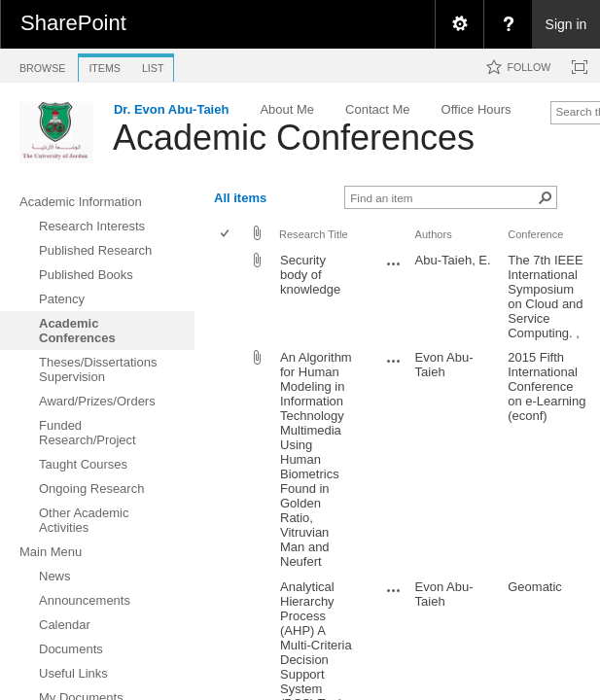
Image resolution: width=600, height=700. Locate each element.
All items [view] (240, 198)
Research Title (314, 234)
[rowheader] (229, 297)
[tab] (42, 65)
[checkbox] (226, 235)
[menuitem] (459, 24)
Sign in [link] (566, 24)
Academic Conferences (294, 138)
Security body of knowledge (310, 275)
